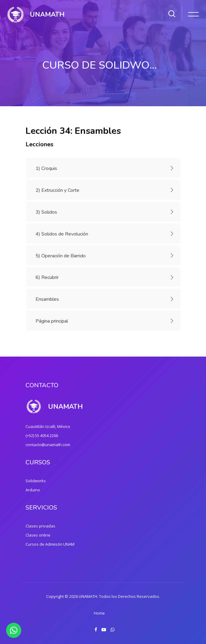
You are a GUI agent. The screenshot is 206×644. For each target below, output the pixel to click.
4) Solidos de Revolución (64, 234)
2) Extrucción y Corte (59, 190)
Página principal (54, 321)
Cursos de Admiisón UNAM (50, 544)
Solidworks (36, 481)
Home (99, 613)
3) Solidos (48, 212)
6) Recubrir (49, 278)
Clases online (38, 535)
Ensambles (49, 299)
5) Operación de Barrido (63, 256)
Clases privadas (40, 526)
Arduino (33, 490)
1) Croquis (48, 168)
